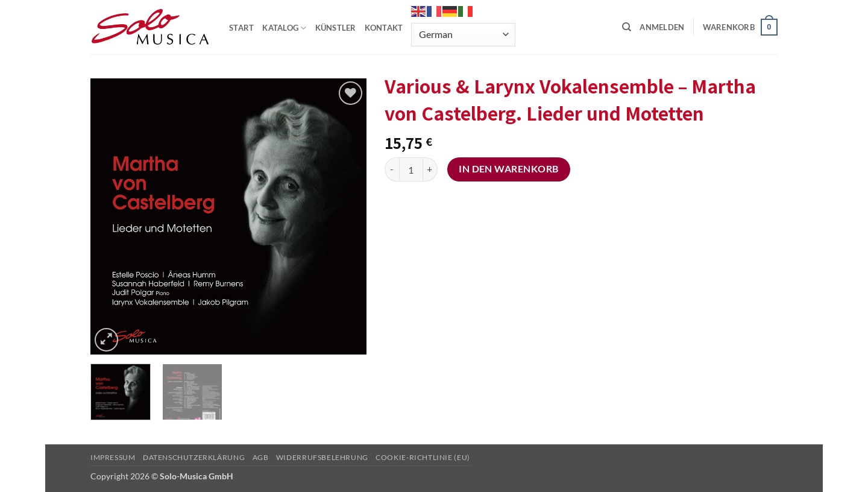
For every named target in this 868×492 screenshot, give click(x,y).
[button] (662, 27)
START (241, 28)
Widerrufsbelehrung (322, 457)
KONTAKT (384, 28)
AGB (261, 457)
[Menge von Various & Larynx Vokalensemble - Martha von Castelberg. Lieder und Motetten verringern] (392, 169)
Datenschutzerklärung (194, 457)
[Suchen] (627, 27)
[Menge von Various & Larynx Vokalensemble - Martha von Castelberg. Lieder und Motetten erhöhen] (430, 169)
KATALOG (284, 28)
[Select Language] (463, 35)
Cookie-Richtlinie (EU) (423, 457)
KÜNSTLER (336, 28)
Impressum (113, 457)
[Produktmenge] (411, 169)
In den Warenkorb (508, 169)
